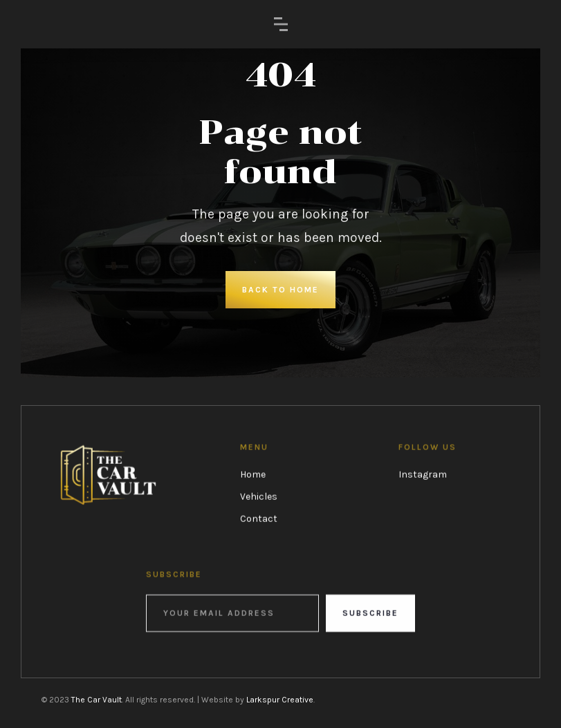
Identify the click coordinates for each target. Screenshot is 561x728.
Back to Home (280, 290)
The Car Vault (96, 700)
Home (253, 475)
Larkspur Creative (280, 700)
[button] (281, 24)
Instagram (423, 475)
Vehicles (259, 497)
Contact (259, 519)
